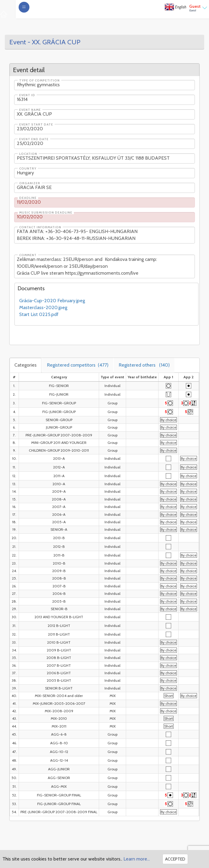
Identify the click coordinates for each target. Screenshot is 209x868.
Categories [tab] (26, 365)
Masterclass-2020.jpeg (43, 307)
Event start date (36, 125)
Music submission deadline (46, 213)
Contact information (40, 227)
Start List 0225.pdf (39, 314)
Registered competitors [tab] (78, 365)
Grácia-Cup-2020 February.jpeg (52, 301)
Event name (30, 110)
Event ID (27, 95)
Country (28, 169)
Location (28, 154)
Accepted (175, 859)
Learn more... (137, 859)
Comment (28, 255)
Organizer (30, 183)
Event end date (34, 139)
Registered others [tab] (144, 365)
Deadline (28, 198)
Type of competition (39, 81)
